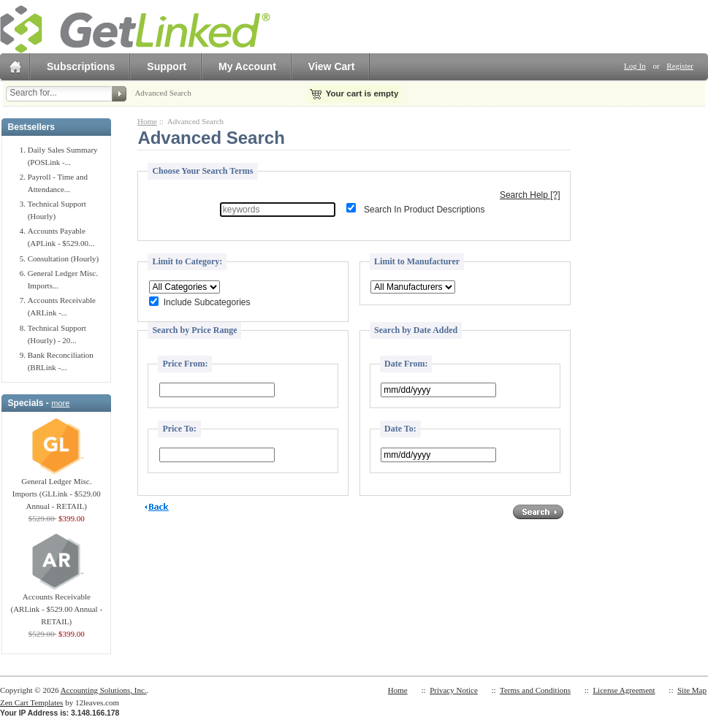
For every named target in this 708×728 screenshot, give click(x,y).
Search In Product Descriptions (424, 210)
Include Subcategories (207, 303)
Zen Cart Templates (31, 702)
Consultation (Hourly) (63, 258)
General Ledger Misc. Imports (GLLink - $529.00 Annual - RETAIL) (57, 489)
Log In (635, 66)
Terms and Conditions (535, 690)
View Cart (332, 66)
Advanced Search (163, 93)
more (60, 403)
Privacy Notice (454, 690)
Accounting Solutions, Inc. (104, 690)
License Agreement (624, 690)
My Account (247, 66)
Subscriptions (81, 66)
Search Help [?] (530, 195)
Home (147, 121)
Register (680, 66)
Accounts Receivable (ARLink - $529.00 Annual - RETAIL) (57, 605)
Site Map (692, 690)
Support (167, 66)
